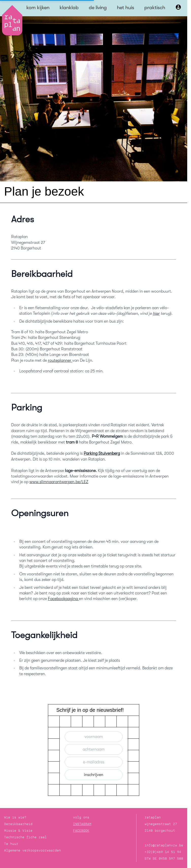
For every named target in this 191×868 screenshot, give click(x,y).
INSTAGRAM (82, 824)
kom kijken (38, 7)
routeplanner (60, 360)
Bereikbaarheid (18, 824)
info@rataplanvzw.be (164, 845)
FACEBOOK (81, 831)
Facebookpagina (63, 599)
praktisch (155, 7)
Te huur (11, 844)
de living (98, 7)
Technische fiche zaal (25, 837)
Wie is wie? (15, 817)
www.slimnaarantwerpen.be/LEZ (59, 482)
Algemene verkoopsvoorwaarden (32, 850)
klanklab (69, 7)
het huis (126, 7)
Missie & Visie (18, 831)
